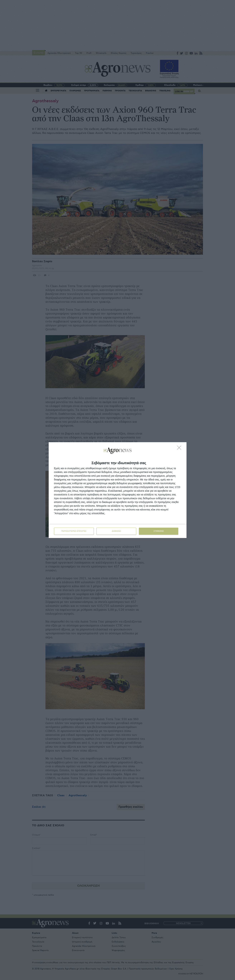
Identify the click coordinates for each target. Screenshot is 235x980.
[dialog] (118, 490)
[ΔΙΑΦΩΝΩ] (180, 449)
